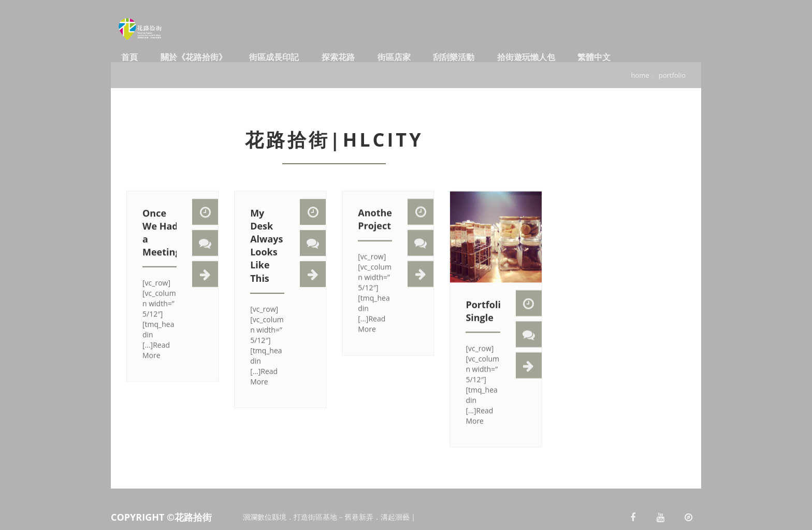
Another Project (377, 226)
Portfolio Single (486, 321)
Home (640, 75)
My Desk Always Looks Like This (266, 255)
